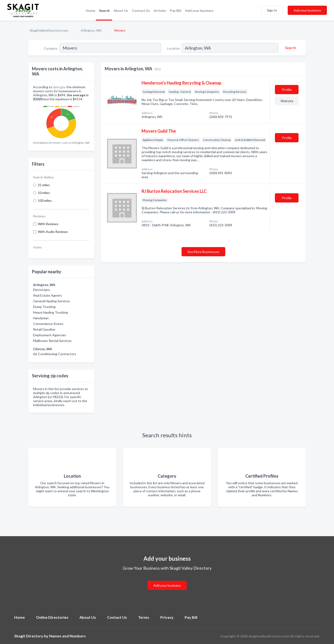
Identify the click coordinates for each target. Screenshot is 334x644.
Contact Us (141, 11)
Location (174, 48)
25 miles (44, 185)
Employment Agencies (50, 335)
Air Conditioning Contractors (55, 354)
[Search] (290, 48)
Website (287, 101)
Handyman (41, 318)
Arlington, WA (91, 30)
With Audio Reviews (53, 232)
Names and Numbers (67, 636)
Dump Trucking (44, 307)
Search (104, 11)
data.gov (59, 87)
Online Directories (52, 617)
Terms (144, 617)
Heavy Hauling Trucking (50, 312)
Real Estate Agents (48, 295)
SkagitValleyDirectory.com (49, 30)
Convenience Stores (48, 324)
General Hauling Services (52, 301)
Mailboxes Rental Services (52, 341)
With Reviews (48, 224)
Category (51, 48)
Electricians (42, 290)
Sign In (272, 10)
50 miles (44, 193)
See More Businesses (203, 252)
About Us (121, 11)
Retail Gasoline (44, 329)
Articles (160, 11)
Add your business (199, 11)
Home (91, 11)
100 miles (45, 200)
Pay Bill (176, 11)
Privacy (167, 617)
